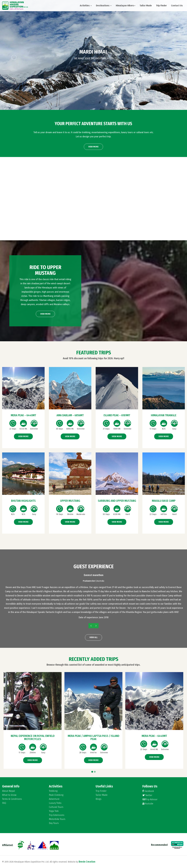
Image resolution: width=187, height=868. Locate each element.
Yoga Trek (54, 811)
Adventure (54, 799)
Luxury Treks (55, 803)
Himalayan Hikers (126, 6)
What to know (9, 795)
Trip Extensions (57, 815)
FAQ (4, 803)
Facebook (148, 791)
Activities (86, 6)
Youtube (148, 804)
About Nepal (9, 791)
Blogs (99, 799)
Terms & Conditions (12, 799)
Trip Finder (161, 6)
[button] (14, 82)
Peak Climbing (56, 795)
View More (93, 147)
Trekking (53, 791)
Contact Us (177, 6)
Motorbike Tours (57, 819)
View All (93, 637)
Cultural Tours (56, 807)
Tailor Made (146, 6)
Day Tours (54, 823)
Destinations (104, 6)
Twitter (147, 795)
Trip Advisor (150, 799)
